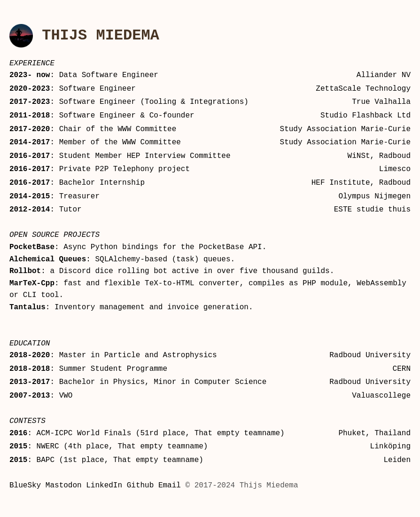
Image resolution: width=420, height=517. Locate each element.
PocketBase (32, 249)
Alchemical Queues (48, 261)
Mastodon (64, 487)
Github (140, 487)
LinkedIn (104, 487)
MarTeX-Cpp (32, 285)
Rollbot (25, 273)
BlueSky (25, 487)
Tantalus (27, 309)
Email (170, 487)
